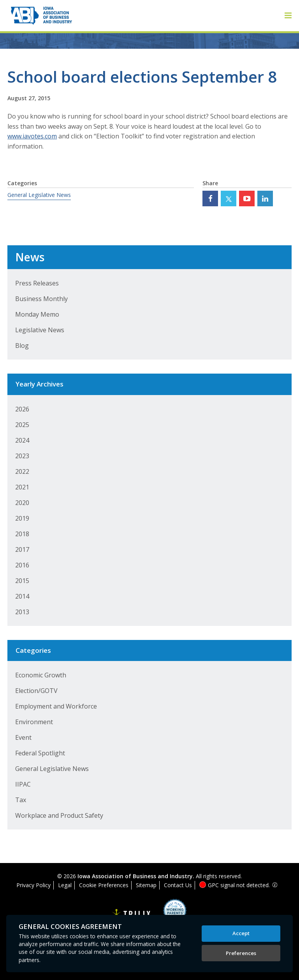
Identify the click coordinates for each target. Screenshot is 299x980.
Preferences (241, 953)
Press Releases (37, 283)
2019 (22, 518)
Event (23, 737)
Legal (65, 885)
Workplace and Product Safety (59, 815)
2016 (22, 565)
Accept (241, 933)
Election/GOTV (36, 691)
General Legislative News (39, 195)
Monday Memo (37, 314)
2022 (22, 471)
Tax (21, 800)
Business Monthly (41, 299)
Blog (22, 346)
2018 (22, 534)
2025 (22, 425)
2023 (22, 456)
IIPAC (23, 784)
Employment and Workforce (56, 706)
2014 (22, 596)
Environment (34, 722)
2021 (22, 487)
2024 (22, 440)
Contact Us (178, 885)
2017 (22, 549)
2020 (22, 503)
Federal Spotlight (40, 753)
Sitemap (146, 885)
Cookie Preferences (104, 885)
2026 (22, 409)
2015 (22, 581)
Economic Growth (41, 675)
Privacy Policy (33, 885)
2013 (22, 612)
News (30, 257)
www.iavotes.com (32, 136)
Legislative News (40, 330)
